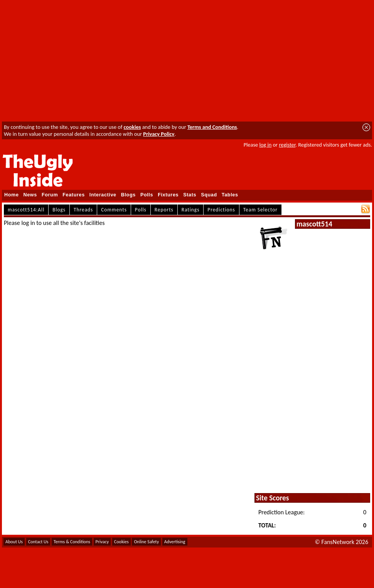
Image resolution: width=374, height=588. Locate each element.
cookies (132, 127)
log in (265, 145)
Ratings (191, 210)
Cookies (121, 542)
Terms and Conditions (212, 127)
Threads (83, 210)
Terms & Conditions (72, 542)
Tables (230, 195)
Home (12, 195)
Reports (164, 210)
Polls (147, 195)
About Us (14, 542)
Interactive (103, 195)
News (30, 195)
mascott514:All (26, 210)
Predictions (221, 210)
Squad (209, 195)
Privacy (102, 542)
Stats (190, 195)
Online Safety (146, 542)
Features (74, 195)
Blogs (128, 195)
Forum (50, 195)
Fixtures (168, 195)
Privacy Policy (159, 134)
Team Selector (260, 210)
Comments (114, 210)
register (287, 145)
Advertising (175, 542)
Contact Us (38, 542)
